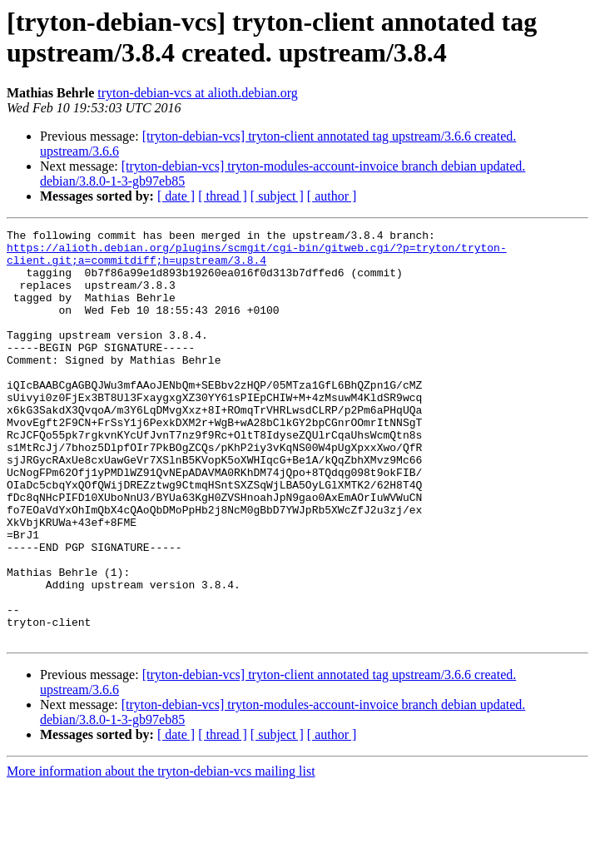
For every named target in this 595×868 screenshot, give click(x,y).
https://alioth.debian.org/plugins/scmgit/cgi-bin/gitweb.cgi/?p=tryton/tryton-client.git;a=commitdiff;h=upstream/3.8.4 (257, 260)
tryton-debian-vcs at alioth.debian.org (198, 93)
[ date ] (176, 196)
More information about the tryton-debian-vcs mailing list (161, 853)
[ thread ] (223, 196)
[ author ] (332, 196)
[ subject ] (277, 196)
